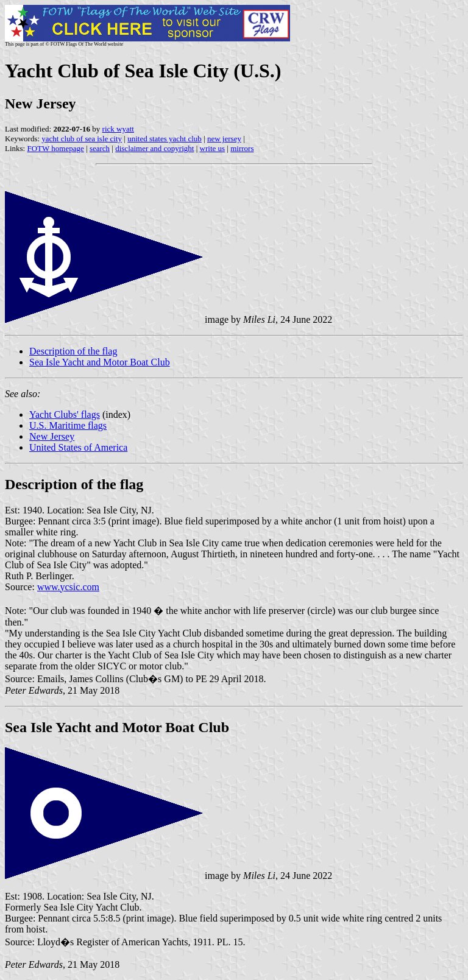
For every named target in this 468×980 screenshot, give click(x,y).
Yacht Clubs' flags (65, 414)
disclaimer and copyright (154, 148)
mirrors (242, 148)
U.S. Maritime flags (68, 425)
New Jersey (52, 436)
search (100, 148)
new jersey (224, 139)
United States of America (78, 447)
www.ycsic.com (68, 587)
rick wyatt (118, 129)
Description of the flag (73, 351)
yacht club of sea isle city (82, 139)
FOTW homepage (55, 148)
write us (213, 148)
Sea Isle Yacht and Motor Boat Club (100, 362)
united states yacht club (165, 139)
